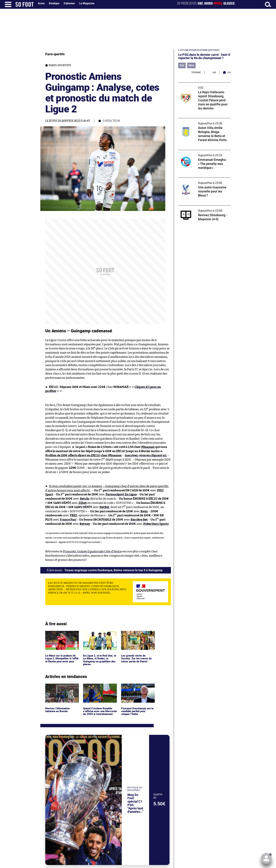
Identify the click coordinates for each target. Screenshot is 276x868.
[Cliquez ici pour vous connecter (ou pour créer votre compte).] (266, 858)
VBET (73, 514)
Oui (182, 65)
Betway (85, 522)
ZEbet (83, 501)
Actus (41, 3)
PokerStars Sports (156, 522)
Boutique (54, 3)
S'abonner (69, 3)
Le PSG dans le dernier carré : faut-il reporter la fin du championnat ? (204, 56)
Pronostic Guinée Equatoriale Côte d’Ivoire (92, 550)
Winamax (148, 446)
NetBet (104, 506)
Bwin (144, 510)
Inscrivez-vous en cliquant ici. (146, 454)
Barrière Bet (139, 518)
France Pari (68, 518)
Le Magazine (87, 3)
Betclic (85, 497)
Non (191, 65)
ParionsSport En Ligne (121, 493)
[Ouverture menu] (8, 4)
